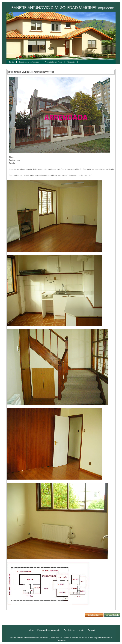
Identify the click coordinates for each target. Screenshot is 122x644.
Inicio (12, 62)
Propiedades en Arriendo (29, 62)
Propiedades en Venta (53, 62)
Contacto (71, 62)
